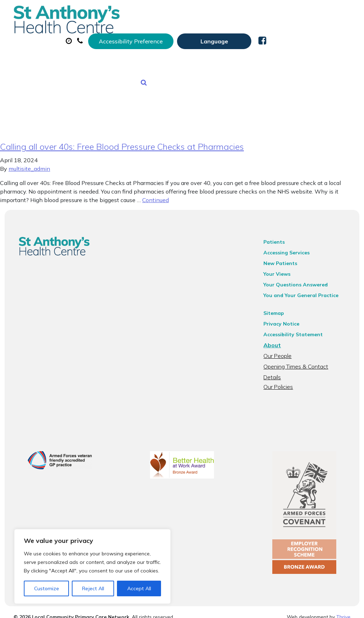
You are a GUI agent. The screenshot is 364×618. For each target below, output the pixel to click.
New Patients (159, 60)
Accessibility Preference (215, 13)
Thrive (343, 607)
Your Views (280, 269)
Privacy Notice (284, 318)
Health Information (230, 60)
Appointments (175, 35)
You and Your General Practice (304, 290)
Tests (111, 60)
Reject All (93, 588)
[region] (92, 566)
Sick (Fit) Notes (300, 35)
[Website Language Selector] (298, 13)
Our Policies (281, 372)
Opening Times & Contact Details (308, 361)
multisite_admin (29, 163)
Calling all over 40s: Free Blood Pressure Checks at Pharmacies (122, 141)
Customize (47, 588)
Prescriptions (239, 35)
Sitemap (277, 308)
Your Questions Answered (298, 279)
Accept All (139, 588)
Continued (156, 195)
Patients (277, 237)
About (117, 35)
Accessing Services (289, 247)
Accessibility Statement (296, 329)
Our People (280, 350)
